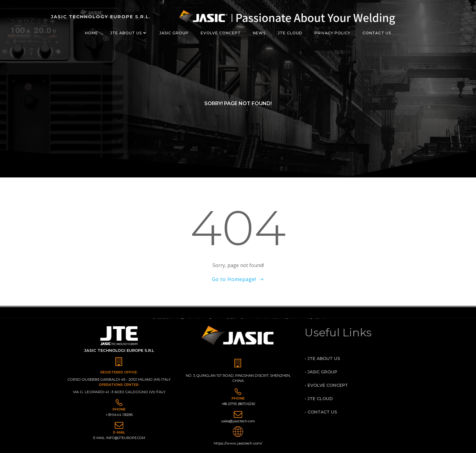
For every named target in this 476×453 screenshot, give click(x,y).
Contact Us (377, 33)
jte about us (129, 33)
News (259, 33)
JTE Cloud (290, 33)
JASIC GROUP (174, 33)
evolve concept (221, 33)
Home (92, 33)
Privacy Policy (332, 33)
